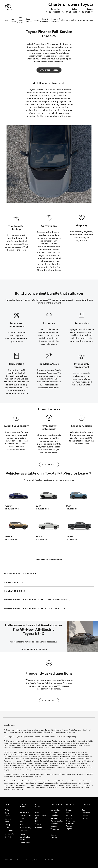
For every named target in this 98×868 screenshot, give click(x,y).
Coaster (39, 827)
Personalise (71, 20)
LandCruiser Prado (25, 838)
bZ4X (22, 825)
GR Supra (9, 831)
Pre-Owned (56, 805)
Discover (81, 20)
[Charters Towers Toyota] (8, 7)
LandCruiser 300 (25, 844)
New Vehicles (13, 20)
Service (36, 20)
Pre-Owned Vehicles (21, 20)
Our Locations (86, 811)
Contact (89, 20)
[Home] (7, 20)
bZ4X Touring (26, 828)
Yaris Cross (25, 812)
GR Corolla (9, 834)
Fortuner (24, 831)
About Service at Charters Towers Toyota (70, 823)
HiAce (38, 821)
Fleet (63, 20)
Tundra (38, 824)
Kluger (23, 834)
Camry (7, 824)
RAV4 (22, 821)
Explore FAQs (49, 464)
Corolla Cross (26, 815)
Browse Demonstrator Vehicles (57, 821)
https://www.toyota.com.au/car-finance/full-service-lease (30, 743)
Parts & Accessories (45, 20)
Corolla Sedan (8, 820)
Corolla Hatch (8, 814)
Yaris (7, 810)
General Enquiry (85, 817)
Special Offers (29, 20)
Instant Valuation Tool (55, 829)
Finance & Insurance (56, 20)
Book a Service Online (69, 813)
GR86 (7, 827)
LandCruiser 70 (41, 817)
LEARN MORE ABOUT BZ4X (33, 649)
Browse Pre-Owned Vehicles (56, 813)
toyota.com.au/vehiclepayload (78, 756)
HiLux (38, 812)
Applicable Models (49, 70)
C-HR (22, 818)
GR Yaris (8, 837)
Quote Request (54, 836)
